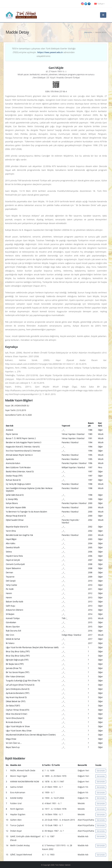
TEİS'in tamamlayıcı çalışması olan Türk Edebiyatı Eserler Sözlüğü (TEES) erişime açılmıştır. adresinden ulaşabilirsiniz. (44, 52)
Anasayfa (88, 32)
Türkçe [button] (99, 4)
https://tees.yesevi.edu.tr (50, 52)
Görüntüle (101, 771)
